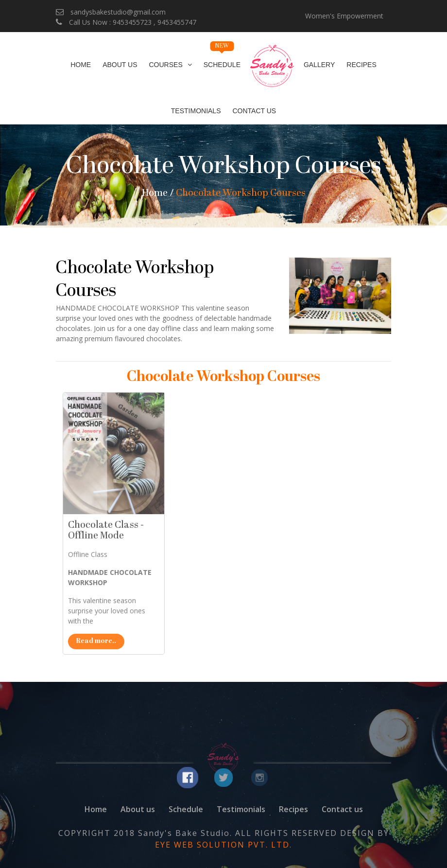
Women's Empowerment (344, 16)
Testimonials (196, 111)
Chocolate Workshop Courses (241, 193)
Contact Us (254, 111)
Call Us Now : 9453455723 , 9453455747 (126, 22)
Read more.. (120, 665)
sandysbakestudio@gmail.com (111, 12)
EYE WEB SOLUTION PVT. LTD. (223, 845)
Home (81, 65)
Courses (166, 65)
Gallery (319, 65)
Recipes (361, 65)
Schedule (222, 60)
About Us (120, 65)
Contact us (342, 809)
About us (138, 809)
